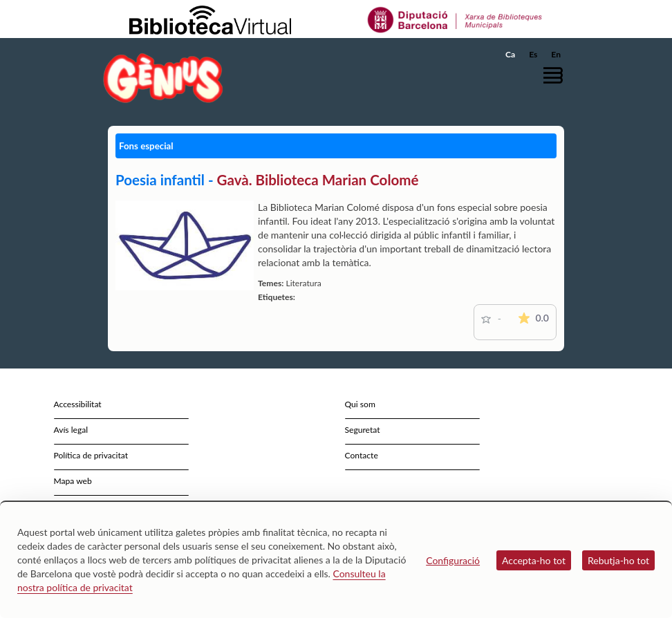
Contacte (362, 455)
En (556, 54)
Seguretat (363, 430)
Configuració (453, 560)
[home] (163, 78)
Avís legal (71, 430)
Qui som (360, 404)
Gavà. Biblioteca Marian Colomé (318, 180)
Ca (510, 54)
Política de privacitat (91, 455)
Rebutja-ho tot (618, 560)
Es (533, 54)
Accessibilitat (78, 404)
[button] (557, 75)
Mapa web (73, 481)
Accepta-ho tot (534, 560)
